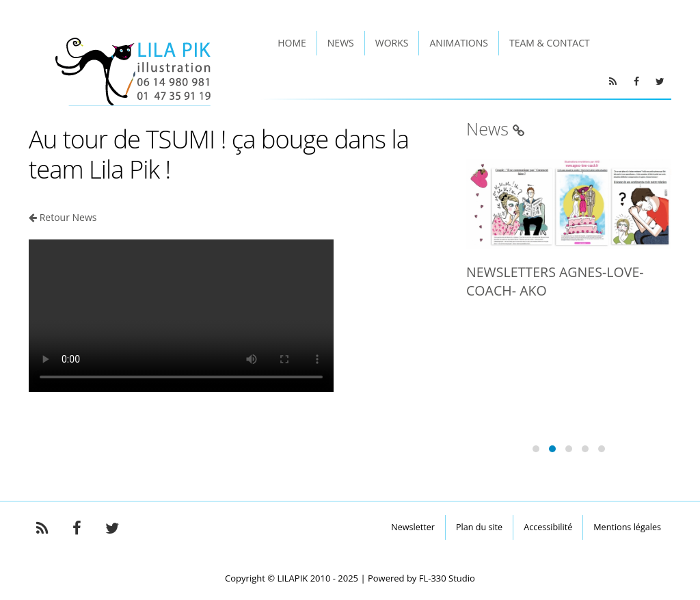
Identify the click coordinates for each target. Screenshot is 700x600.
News (341, 43)
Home (292, 43)
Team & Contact (550, 43)
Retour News (68, 217)
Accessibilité (548, 527)
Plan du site (479, 527)
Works (392, 43)
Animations (458, 43)
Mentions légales (627, 527)
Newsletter (413, 527)
